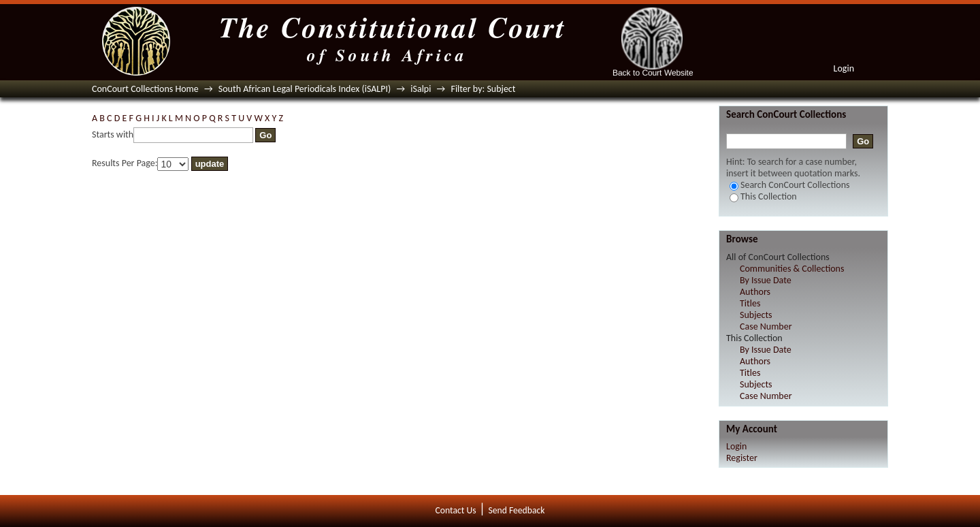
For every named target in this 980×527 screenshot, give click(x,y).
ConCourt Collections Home (145, 89)
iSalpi (421, 89)
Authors (755, 292)
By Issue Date (766, 280)
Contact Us (456, 510)
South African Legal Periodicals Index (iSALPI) (305, 89)
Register (742, 458)
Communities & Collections (792, 269)
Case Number (766, 326)
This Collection (763, 196)
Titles (750, 303)
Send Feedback (516, 510)
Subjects (756, 315)
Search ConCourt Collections (790, 185)
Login (844, 68)
